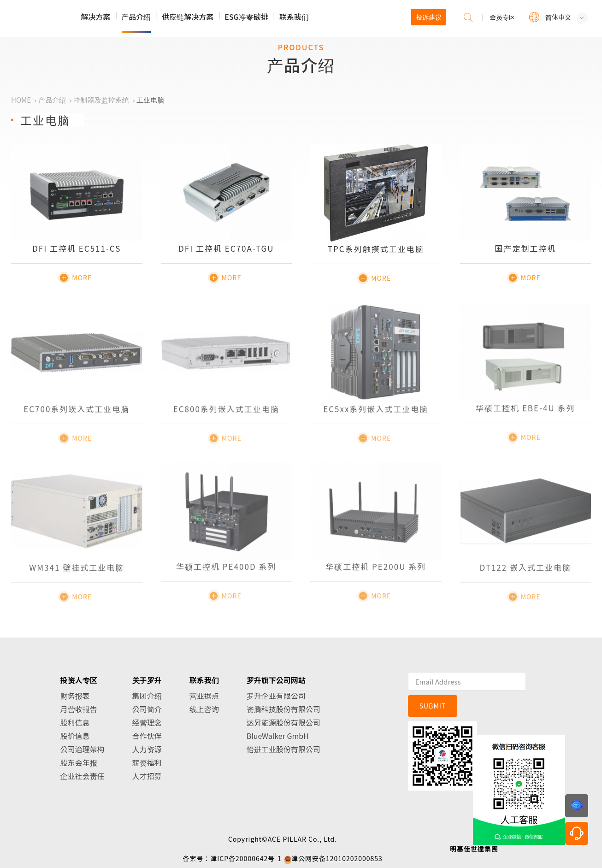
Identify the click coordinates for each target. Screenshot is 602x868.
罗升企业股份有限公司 (70, 19)
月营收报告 (79, 709)
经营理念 (147, 722)
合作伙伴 (147, 736)
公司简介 (147, 709)
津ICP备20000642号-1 (246, 858)
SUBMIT (433, 706)
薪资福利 (147, 762)
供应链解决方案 (188, 17)
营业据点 (204, 696)
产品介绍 (136, 17)
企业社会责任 (83, 776)
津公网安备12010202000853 (337, 858)
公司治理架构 (83, 749)
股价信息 (75, 736)
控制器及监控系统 (101, 100)
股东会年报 (79, 762)
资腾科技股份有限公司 (283, 709)
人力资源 (147, 749)
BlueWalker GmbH (278, 736)
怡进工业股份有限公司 (283, 749)
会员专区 (502, 17)
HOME (21, 100)
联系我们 (294, 17)
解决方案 (95, 17)
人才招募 (147, 776)
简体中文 (558, 17)
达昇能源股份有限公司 (283, 722)
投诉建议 (429, 17)
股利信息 (75, 722)
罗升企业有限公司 (276, 696)
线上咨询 (204, 709)
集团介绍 (147, 696)
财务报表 (75, 696)
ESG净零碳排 (246, 17)
